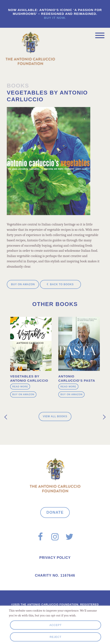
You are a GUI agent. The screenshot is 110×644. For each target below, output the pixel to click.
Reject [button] (55, 637)
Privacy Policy (55, 558)
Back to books (62, 284)
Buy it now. (55, 18)
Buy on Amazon (23, 284)
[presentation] (7, 417)
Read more (20, 387)
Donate (55, 512)
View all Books (55, 416)
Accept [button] (56, 625)
